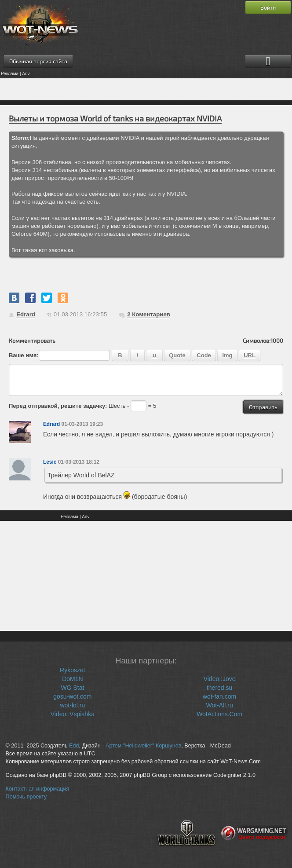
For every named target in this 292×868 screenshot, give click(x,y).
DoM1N (72, 679)
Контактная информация (38, 789)
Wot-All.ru (220, 705)
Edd (74, 746)
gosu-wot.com (72, 696)
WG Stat (72, 688)
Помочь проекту (26, 797)
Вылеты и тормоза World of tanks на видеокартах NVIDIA (115, 118)
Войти (268, 7)
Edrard (26, 314)
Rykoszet (73, 670)
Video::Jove (220, 679)
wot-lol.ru (72, 705)
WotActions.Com (219, 714)
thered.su (219, 688)
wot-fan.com (219, 696)
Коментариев (149, 314)
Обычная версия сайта (38, 61)
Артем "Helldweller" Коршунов (143, 746)
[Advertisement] (146, 89)
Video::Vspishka (73, 714)
